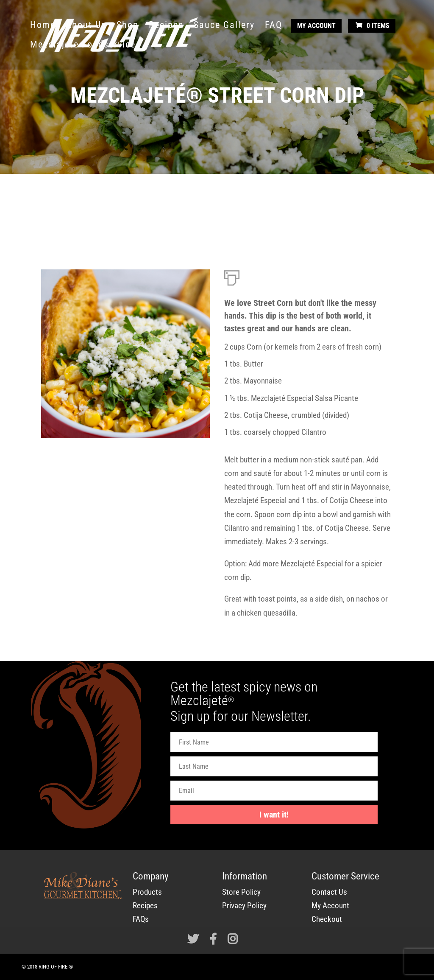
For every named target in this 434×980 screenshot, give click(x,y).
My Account (316, 26)
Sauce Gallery (224, 26)
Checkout (327, 919)
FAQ (274, 26)
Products (147, 892)
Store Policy (241, 892)
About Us (86, 26)
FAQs (141, 919)
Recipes (166, 26)
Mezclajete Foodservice (83, 46)
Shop (128, 26)
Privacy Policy (244, 906)
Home (43, 26)
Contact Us (329, 892)
